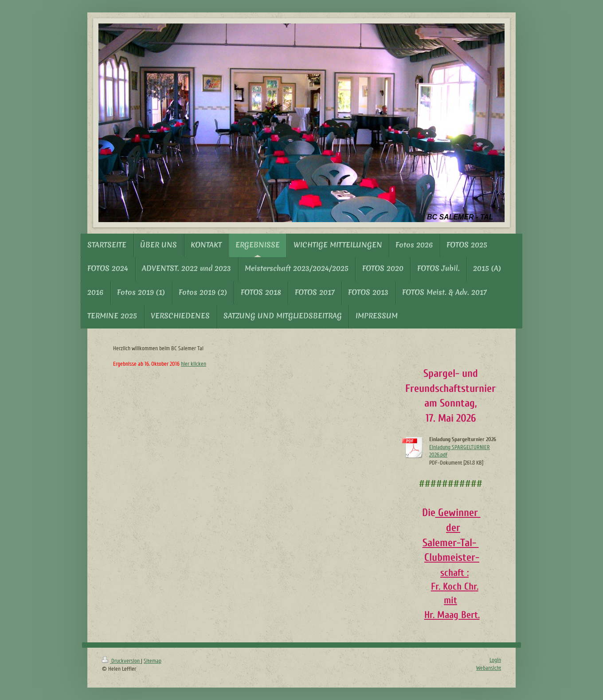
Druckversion (121, 661)
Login (495, 660)
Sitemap (153, 661)
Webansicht (489, 668)
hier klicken (194, 364)
